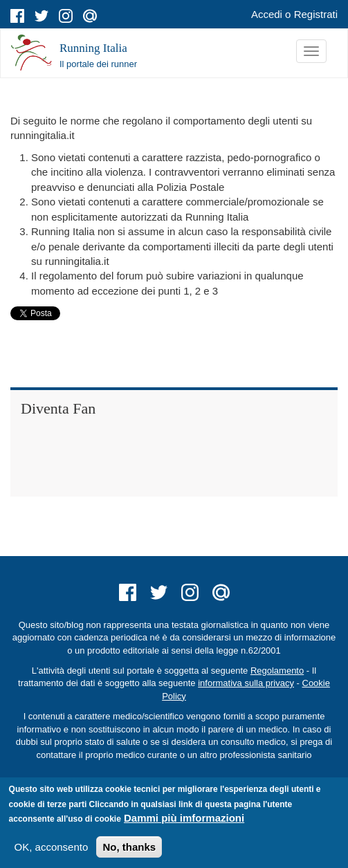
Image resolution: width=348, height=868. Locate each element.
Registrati (316, 14)
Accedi (267, 14)
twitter (42, 16)
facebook (17, 16)
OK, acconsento (52, 847)
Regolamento (277, 671)
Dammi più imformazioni (184, 818)
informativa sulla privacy (246, 683)
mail (90, 16)
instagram (66, 16)
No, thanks (129, 847)
